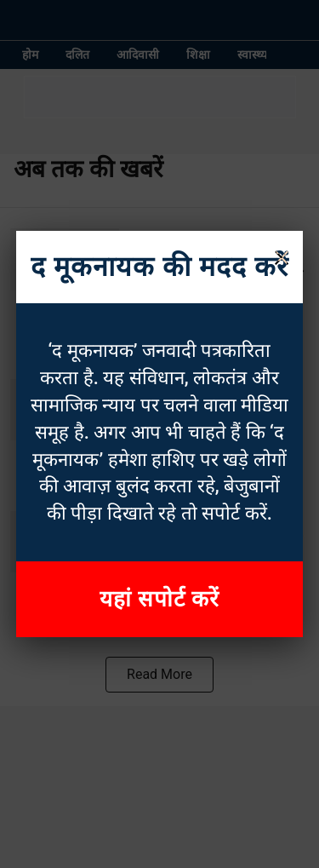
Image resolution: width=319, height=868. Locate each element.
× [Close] (282, 256)
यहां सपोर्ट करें (160, 599)
